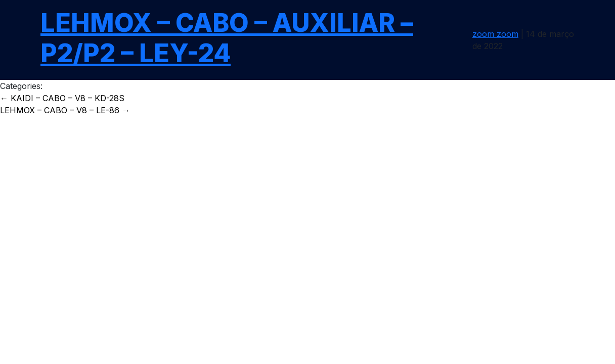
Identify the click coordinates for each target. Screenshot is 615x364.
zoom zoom (495, 34)
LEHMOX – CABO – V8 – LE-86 (65, 110)
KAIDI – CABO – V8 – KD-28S (62, 98)
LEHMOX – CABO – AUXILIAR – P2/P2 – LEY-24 (227, 38)
